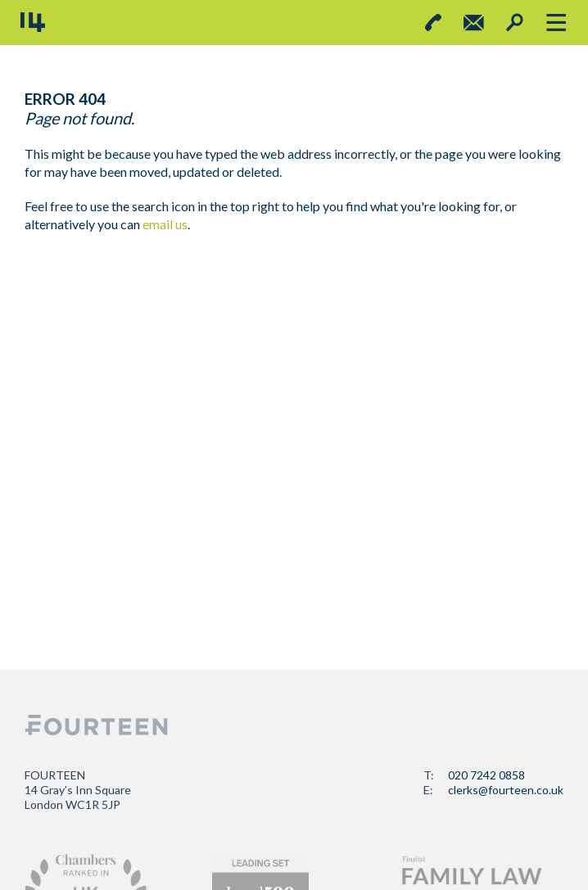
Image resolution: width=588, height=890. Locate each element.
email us (165, 224)
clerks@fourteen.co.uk (506, 790)
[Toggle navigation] (556, 23)
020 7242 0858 (486, 775)
